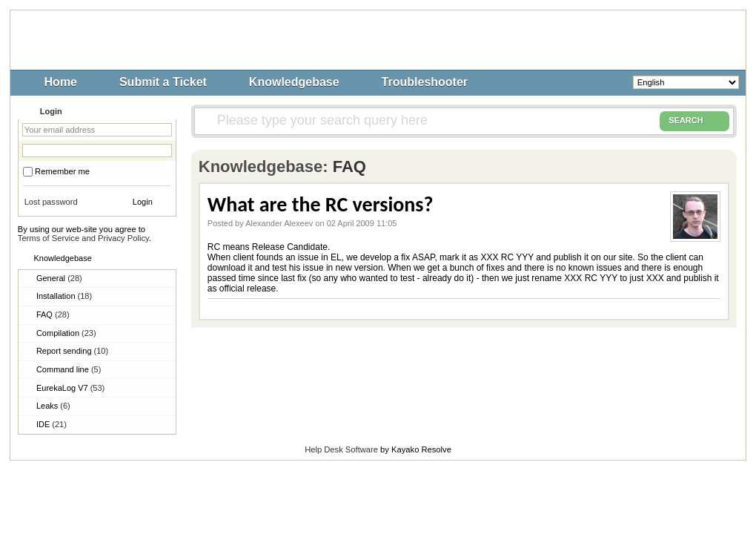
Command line (69, 369)
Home (61, 82)
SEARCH (694, 121)
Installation (64, 296)
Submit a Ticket (163, 82)
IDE (52, 424)
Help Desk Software (341, 449)
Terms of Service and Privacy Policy (83, 238)
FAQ (53, 314)
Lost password (51, 202)
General (59, 278)
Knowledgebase (294, 82)
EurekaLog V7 (70, 388)
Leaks (53, 406)
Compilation (66, 333)
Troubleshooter (425, 82)
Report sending (72, 351)
